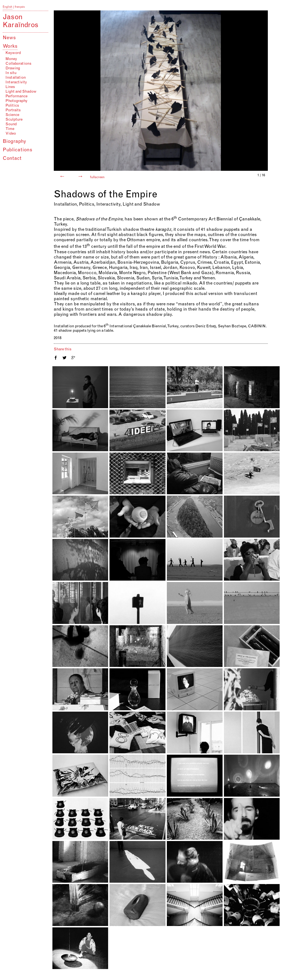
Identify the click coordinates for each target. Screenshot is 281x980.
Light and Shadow (21, 92)
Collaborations (18, 64)
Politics (12, 106)
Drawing (13, 69)
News (9, 38)
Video (11, 134)
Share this (63, 350)
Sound (11, 124)
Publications (18, 150)
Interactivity (16, 83)
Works (10, 47)
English (8, 7)
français (20, 7)
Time (10, 129)
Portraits (13, 110)
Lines (10, 87)
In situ (11, 73)
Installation (16, 78)
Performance (16, 96)
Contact (12, 159)
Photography (16, 101)
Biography (14, 142)
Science (12, 115)
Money (11, 59)
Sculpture (14, 120)
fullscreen (97, 177)
